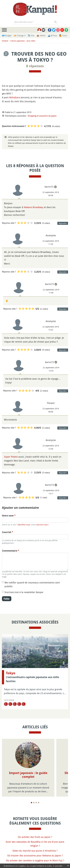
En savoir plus (57, 866)
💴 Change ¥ (20, 36)
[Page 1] (31, 803)
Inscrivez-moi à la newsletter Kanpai (24, 592)
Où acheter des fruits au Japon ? (35, 837)
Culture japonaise (17, 41)
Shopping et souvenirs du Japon (42, 116)
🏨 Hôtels (41, 36)
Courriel (8, 532)
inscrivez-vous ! (42, 525)
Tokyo (11, 673)
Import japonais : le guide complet (28, 775)
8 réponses (35, 66)
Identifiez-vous (24, 525)
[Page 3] (36, 803)
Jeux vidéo (31, 41)
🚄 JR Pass (52, 36)
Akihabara (15, 97)
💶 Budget (7, 36)
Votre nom (9, 516)
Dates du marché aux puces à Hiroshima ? (35, 851)
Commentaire (11, 551)
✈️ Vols (31, 36)
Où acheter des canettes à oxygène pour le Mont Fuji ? (35, 860)
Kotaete (5, 41)
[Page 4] (39, 803)
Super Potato (11, 457)
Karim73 (49, 187)
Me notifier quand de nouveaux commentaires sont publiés (32, 584)
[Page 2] (34, 803)
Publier (7, 599)
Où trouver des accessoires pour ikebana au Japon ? (35, 855)
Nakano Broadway (34, 207)
